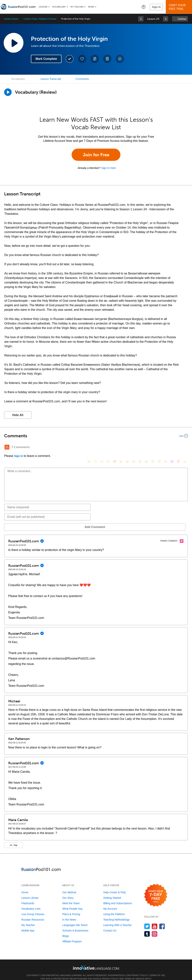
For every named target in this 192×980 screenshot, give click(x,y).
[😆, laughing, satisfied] (127, 448)
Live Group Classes (33, 909)
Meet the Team (71, 898)
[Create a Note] (95, 59)
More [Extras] (91, 7)
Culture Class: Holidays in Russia (40, 19)
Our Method (69, 887)
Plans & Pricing (71, 909)
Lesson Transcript (51, 79)
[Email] (47, 511)
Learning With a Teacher (118, 919)
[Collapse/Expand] (96, 436)
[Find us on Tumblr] (147, 928)
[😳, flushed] (95, 448)
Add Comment (24, 521)
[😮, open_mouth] (166, 448)
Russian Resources (33, 914)
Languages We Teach (75, 919)
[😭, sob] (146, 448)
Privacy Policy (139, 970)
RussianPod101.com (119, 970)
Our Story (68, 892)
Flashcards (28, 898)
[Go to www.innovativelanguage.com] (96, 962)
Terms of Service (134, 973)
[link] (141, 19)
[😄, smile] (89, 448)
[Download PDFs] (107, 59)
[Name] (47, 502)
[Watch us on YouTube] (155, 921)
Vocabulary (59, 7)
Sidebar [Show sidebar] (182, 19)
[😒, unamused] (108, 448)
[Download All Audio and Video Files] (120, 59)
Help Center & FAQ (115, 887)
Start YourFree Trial (179, 7)
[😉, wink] (140, 448)
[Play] (8, 92)
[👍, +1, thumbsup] (185, 448)
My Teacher (77, 7)
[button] (144, 7)
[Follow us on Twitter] (147, 921)
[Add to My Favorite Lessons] (82, 59)
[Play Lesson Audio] (13, 43)
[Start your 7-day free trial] (156, 890)
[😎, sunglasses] (115, 448)
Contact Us (110, 925)
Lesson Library (11, 19)
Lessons (43, 7)
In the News (69, 914)
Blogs (66, 930)
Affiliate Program (72, 936)
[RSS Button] (7, 447)
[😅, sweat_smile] (134, 448)
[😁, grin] (102, 448)
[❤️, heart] (178, 448)
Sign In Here (109, 168)
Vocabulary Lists (31, 903)
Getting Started (112, 892)
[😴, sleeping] (159, 448)
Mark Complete (46, 59)
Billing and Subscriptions (118, 898)
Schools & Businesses (75, 925)
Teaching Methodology (116, 914)
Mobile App (28, 925)
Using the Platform (114, 909)
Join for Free (96, 155)
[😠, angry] (121, 448)
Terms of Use (157, 970)
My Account (110, 903)
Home (25, 887)
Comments (82, 79)
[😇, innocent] (153, 448)
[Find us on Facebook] (162, 921)
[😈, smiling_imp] (172, 448)
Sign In (156, 7)
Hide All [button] (18, 415)
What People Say (72, 903)
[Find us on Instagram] (155, 928)
